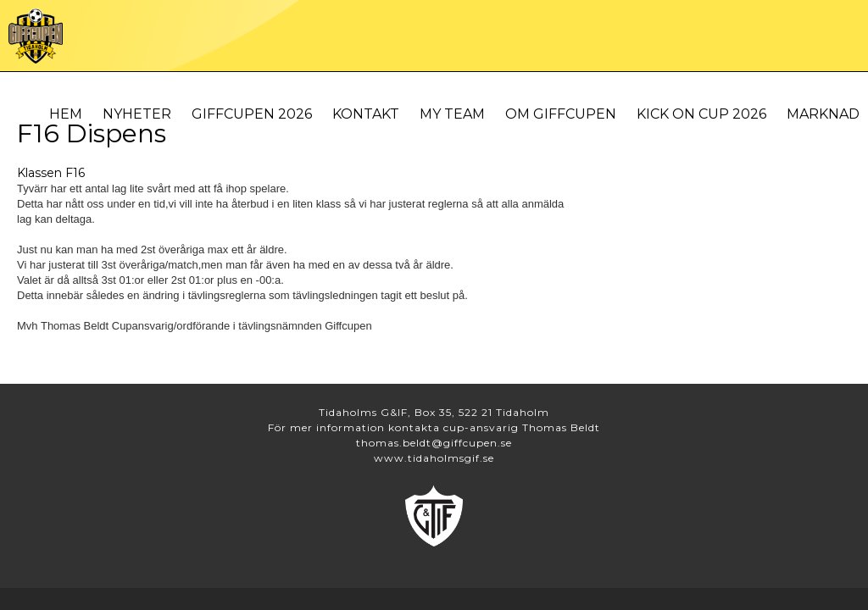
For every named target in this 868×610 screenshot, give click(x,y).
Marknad (823, 114)
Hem (66, 114)
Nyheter (137, 114)
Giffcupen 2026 (252, 114)
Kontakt (366, 114)
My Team (452, 114)
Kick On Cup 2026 (701, 114)
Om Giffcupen (561, 114)
